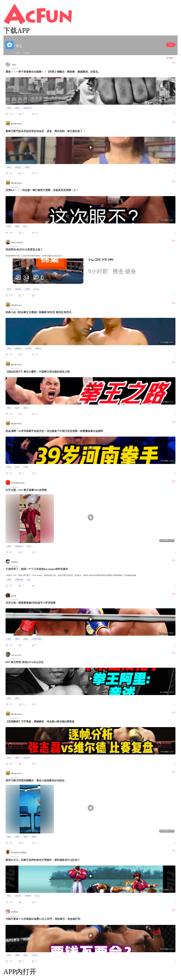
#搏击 (17, 837)
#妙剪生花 (27, 108)
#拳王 (9, 108)
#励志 (26, 408)
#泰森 (26, 639)
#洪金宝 (18, 167)
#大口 (37, 896)
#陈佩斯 (18, 349)
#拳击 (17, 226)
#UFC (29, 546)
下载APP (16, 31)
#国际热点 (19, 546)
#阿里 (17, 108)
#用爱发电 (19, 580)
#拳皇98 (28, 896)
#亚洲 (17, 467)
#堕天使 (18, 896)
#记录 (17, 408)
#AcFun (36, 289)
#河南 (26, 467)
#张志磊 (18, 289)
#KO (25, 226)
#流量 (27, 289)
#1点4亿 (35, 955)
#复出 (26, 955)
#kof (28, 580)
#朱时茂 (28, 349)
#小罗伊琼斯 (36, 639)
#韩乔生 (38, 349)
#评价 (27, 167)
